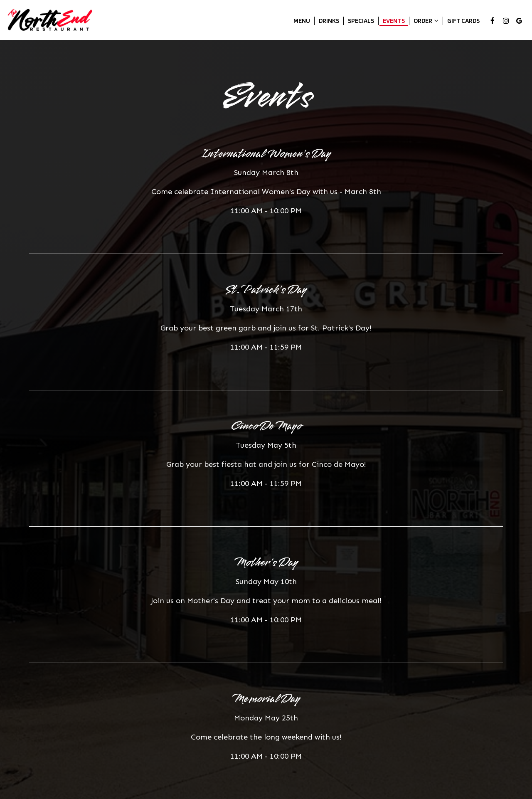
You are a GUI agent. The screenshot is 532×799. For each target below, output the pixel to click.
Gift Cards (463, 21)
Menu (302, 21)
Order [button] (426, 21)
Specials (361, 21)
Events (394, 21)
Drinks (329, 21)
